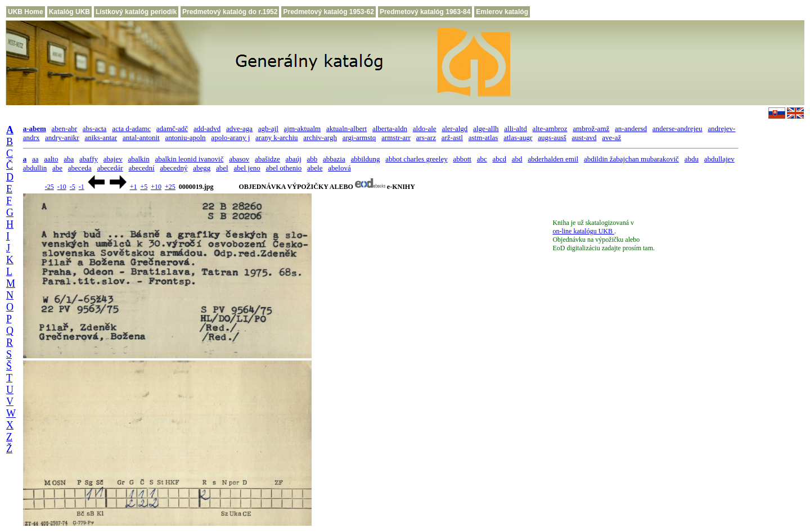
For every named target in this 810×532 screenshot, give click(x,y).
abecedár (110, 168)
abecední (141, 168)
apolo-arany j (230, 137)
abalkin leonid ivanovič (189, 159)
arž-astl (452, 137)
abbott (462, 159)
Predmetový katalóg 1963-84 (425, 12)
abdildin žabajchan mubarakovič (631, 159)
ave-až (611, 137)
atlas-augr (518, 137)
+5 (144, 187)
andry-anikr (62, 137)
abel (222, 168)
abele (315, 168)
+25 (170, 187)
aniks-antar (101, 137)
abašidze (267, 159)
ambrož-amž (591, 129)
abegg (202, 168)
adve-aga (239, 129)
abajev (113, 159)
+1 (134, 187)
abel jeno (247, 168)
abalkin (138, 159)
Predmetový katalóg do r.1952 (230, 12)
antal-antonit (141, 137)
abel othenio (283, 168)
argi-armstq (359, 137)
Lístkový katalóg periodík (136, 12)
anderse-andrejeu (678, 129)
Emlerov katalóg (502, 12)
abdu (692, 159)
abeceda (80, 168)
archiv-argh (320, 137)
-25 (49, 187)
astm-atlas (483, 137)
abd (517, 159)
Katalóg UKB (69, 12)
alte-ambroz (550, 129)
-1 (82, 187)
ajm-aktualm (303, 129)
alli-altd (515, 129)
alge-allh (486, 129)
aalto (51, 159)
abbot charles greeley (416, 159)
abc (482, 159)
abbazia (334, 159)
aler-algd (454, 129)
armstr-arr (396, 137)
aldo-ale (425, 129)
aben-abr (64, 129)
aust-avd (584, 137)
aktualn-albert (346, 129)
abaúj (294, 159)
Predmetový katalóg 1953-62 (328, 12)
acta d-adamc (131, 129)
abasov (239, 159)
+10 (156, 187)
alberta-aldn (390, 129)
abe (57, 168)
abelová (339, 168)
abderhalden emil (553, 159)
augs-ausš (552, 137)
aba (69, 159)
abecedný (174, 168)
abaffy (89, 159)
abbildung (365, 159)
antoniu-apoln (185, 137)
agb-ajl (268, 129)
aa (35, 159)
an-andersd (631, 129)
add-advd (207, 129)
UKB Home (26, 12)
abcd (499, 159)
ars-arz (426, 137)
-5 (73, 187)
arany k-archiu (276, 137)
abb (312, 159)
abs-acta (95, 129)
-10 (62, 187)
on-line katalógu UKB (583, 231)
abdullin (35, 168)
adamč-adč (172, 129)
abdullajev (719, 159)
